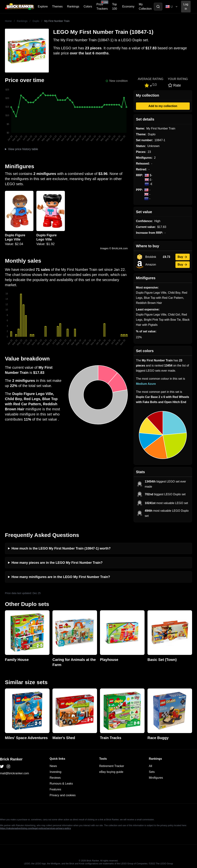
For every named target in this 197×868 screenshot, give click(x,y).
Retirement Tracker (112, 766)
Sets (152, 772)
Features (55, 789)
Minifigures (156, 778)
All (151, 766)
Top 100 (114, 6)
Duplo (36, 21)
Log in (186, 6)
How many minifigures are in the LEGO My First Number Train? (61, 577)
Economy (128, 6)
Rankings (73, 6)
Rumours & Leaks (61, 784)
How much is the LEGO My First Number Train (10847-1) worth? (61, 548)
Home (8, 21)
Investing (56, 772)
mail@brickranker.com (15, 773)
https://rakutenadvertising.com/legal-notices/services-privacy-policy (35, 828)
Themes (57, 6)
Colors (88, 6)
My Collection (145, 6)
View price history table (23, 149)
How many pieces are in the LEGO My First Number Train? (57, 563)
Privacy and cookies (63, 795)
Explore (43, 6)
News (53, 766)
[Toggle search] (158, 7)
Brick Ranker (11, 759)
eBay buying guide (111, 772)
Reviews (55, 778)
